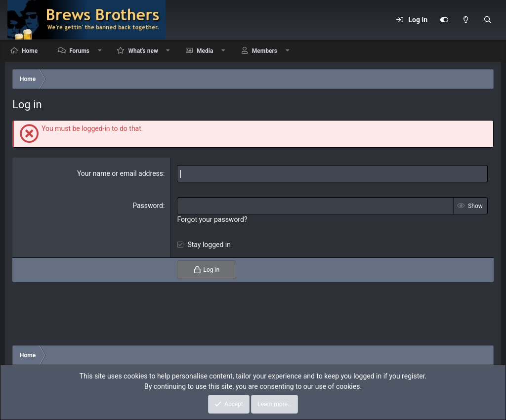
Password (148, 206)
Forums (79, 51)
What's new (143, 51)
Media (205, 51)
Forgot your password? (212, 219)
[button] (100, 51)
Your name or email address (120, 173)
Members (265, 51)
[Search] (488, 20)
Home (30, 51)
